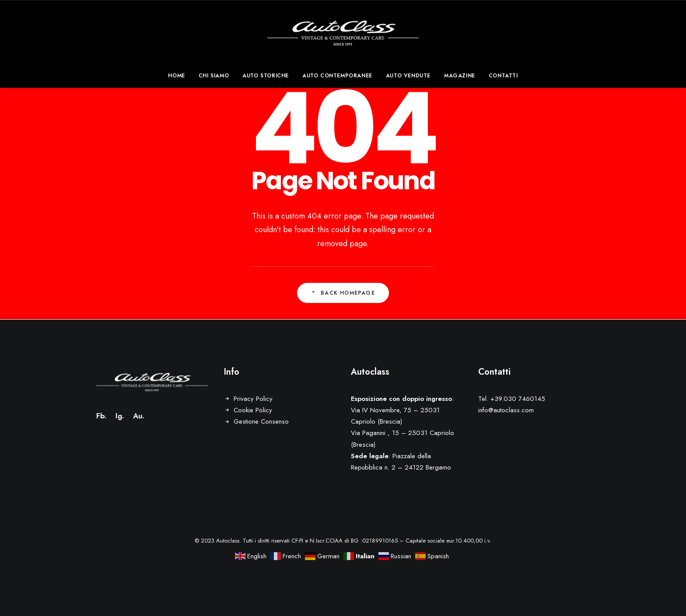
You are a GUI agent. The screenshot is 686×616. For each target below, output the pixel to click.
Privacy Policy (253, 399)
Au (138, 416)
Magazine (460, 76)
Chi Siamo (214, 76)
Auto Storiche (266, 76)
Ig (119, 416)
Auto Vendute (408, 76)
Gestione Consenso (261, 421)
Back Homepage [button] (343, 293)
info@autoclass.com (506, 410)
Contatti (503, 76)
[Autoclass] (343, 32)
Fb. (101, 416)
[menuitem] (179, 76)
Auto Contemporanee (337, 76)
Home (176, 76)
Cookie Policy (253, 410)
